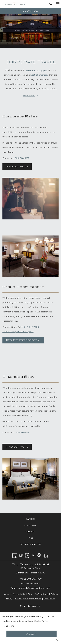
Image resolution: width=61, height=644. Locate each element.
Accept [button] (32, 634)
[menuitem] (30, 519)
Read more (31, 96)
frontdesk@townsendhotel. (31, 588)
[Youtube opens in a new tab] (33, 555)
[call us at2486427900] (51, 4)
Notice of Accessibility (14, 594)
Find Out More (17, 167)
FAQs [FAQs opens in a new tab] (34, 538)
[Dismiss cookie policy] (57, 640)
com (48, 588)
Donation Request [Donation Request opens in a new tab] (34, 544)
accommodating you (36, 70)
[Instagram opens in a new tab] (27, 555)
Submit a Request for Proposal (18, 332)
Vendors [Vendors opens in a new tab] (34, 532)
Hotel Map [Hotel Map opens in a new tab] (34, 525)
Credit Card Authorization (28, 599)
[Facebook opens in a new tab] (15, 555)
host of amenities (39, 75)
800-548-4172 (22, 158)
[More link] (57, 4)
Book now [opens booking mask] (30, 11)
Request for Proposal (23, 340)
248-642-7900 (32, 327)
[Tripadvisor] (21, 555)
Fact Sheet (49, 599)
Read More (8, 626)
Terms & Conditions (38, 594)
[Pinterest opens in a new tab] (39, 555)
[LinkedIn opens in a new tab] (46, 555)
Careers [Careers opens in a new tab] (34, 519)
